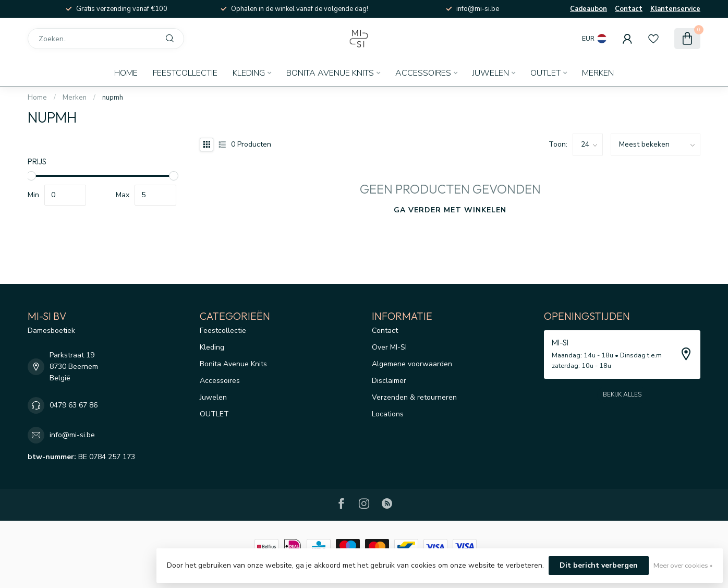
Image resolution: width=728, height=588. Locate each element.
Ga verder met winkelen (450, 210)
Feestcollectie (185, 73)
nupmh (113, 98)
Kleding (249, 73)
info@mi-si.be (72, 435)
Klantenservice (675, 9)
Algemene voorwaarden (412, 364)
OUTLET (545, 73)
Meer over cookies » (683, 565)
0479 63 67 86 (74, 405)
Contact (629, 9)
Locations (388, 414)
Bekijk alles (622, 394)
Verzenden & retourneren (414, 397)
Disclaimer (389, 381)
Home (126, 73)
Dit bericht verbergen (599, 565)
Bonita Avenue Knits (330, 73)
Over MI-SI (389, 347)
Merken (598, 73)
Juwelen (491, 73)
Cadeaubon (589, 9)
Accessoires (423, 73)
